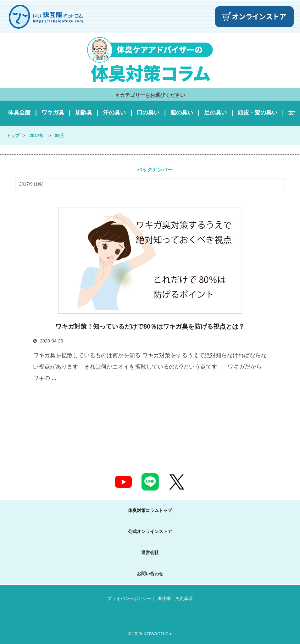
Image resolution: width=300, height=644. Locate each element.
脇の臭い (182, 113)
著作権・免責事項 (175, 598)
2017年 (37, 136)
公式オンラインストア (150, 531)
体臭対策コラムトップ (150, 510)
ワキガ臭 (53, 113)
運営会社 (150, 552)
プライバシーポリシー (129, 598)
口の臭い (148, 113)
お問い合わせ (150, 574)
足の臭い (215, 113)
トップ (13, 136)
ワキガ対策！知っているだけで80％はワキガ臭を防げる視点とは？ (150, 326)
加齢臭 (84, 113)
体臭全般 (19, 113)
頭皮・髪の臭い (258, 113)
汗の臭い (114, 113)
